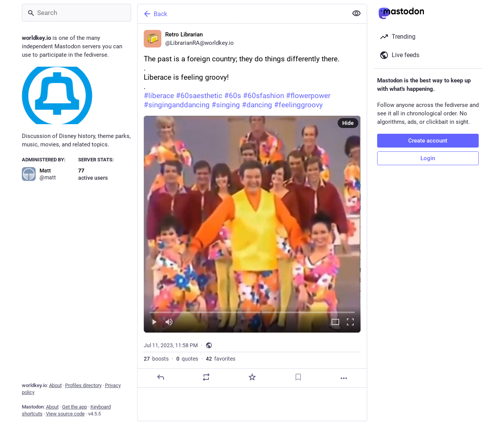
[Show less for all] (356, 13)
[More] (344, 378)
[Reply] (160, 377)
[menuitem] (252, 224)
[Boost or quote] (206, 377)
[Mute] (169, 322)
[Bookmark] (298, 377)
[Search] (76, 13)
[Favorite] (252, 377)
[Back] (242, 14)
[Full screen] (350, 322)
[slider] (252, 311)
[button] (252, 224)
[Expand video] (335, 322)
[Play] (154, 322)
